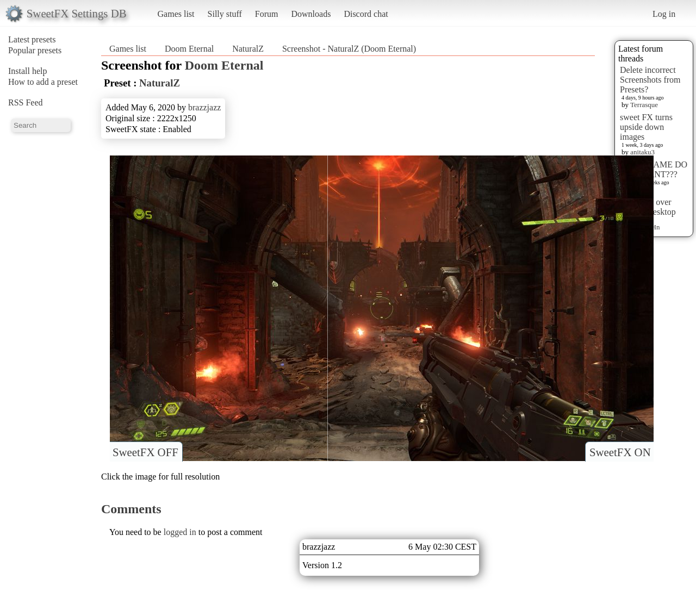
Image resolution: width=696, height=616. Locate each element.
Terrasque (644, 105)
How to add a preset (43, 82)
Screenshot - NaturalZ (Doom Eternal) (349, 49)
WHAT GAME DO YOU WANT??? (654, 169)
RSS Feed (26, 102)
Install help (28, 71)
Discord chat (366, 14)
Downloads (311, 14)
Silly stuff (225, 14)
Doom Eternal (189, 49)
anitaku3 (642, 152)
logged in (180, 532)
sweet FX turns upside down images (646, 127)
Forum (267, 14)
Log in (664, 14)
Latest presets (32, 39)
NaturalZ (248, 49)
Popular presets (35, 50)
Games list (176, 14)
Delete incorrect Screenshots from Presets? (650, 80)
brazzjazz (204, 107)
